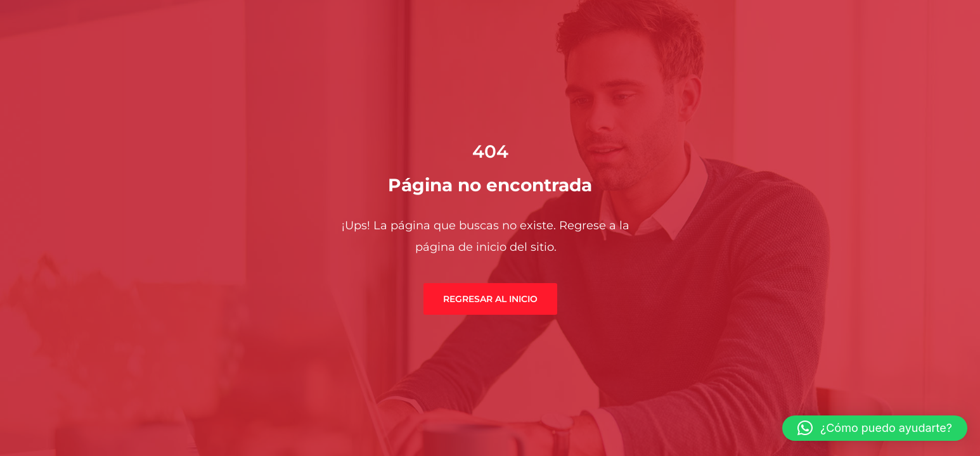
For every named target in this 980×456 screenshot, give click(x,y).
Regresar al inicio (490, 299)
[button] (875, 428)
